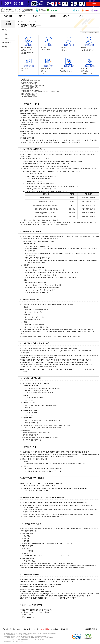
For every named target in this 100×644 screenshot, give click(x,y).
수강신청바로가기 (93, 4)
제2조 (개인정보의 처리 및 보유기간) (31, 81)
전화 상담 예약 (64, 629)
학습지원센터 (37, 16)
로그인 (76, 10)
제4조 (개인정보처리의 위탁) (29, 84)
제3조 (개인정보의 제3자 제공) (29, 82)
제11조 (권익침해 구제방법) (28, 95)
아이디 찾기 (5, 34)
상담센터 (66, 16)
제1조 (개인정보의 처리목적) (28, 79)
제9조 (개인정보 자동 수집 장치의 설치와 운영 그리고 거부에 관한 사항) (40, 92)
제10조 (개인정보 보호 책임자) (29, 93)
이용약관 (4, 47)
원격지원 (95, 10)
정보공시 (19, 629)
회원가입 (85, 10)
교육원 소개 (8, 16)
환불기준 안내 (27, 629)
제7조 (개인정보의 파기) (27, 89)
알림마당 (53, 16)
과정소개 (22, 16)
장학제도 (12, 629)
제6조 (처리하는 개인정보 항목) (29, 87)
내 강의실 (7, 21)
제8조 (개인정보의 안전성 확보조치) (30, 90)
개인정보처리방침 (7, 43)
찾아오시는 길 (55, 629)
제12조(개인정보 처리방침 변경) (29, 97)
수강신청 (80, 16)
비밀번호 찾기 (6, 38)
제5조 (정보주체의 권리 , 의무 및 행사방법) (32, 85)
